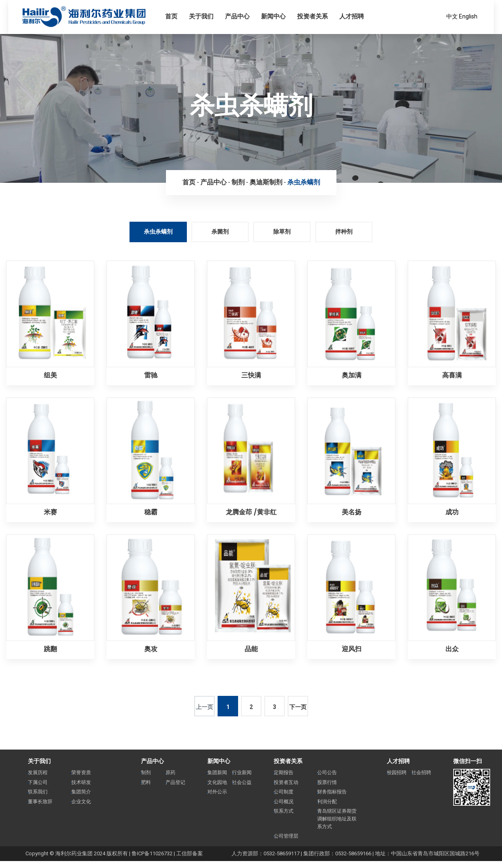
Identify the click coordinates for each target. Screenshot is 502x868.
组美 (50, 375)
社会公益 (242, 782)
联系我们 (38, 792)
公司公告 (327, 773)
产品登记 (175, 782)
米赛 (50, 512)
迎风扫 (352, 649)
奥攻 (151, 649)
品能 (251, 649)
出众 (452, 649)
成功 (452, 512)
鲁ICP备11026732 (152, 853)
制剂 (238, 182)
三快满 (251, 375)
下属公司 (38, 782)
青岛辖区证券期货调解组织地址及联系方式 (337, 819)
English (468, 16)
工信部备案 (190, 853)
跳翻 (50, 649)
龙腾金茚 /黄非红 (251, 512)
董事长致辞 (40, 802)
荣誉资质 (81, 773)
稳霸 (151, 512)
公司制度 (284, 792)
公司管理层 (286, 836)
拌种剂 (344, 232)
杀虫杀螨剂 (304, 182)
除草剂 (282, 232)
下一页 (298, 707)
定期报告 (284, 773)
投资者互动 (286, 782)
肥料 (146, 782)
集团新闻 (217, 773)
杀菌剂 (220, 232)
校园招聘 (397, 773)
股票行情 (327, 782)
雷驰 (151, 375)
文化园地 (217, 782)
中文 (452, 16)
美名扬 (352, 512)
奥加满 (352, 375)
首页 (189, 182)
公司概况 (284, 802)
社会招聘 (421, 773)
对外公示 (217, 792)
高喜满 (452, 375)
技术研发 (81, 782)
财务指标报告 (332, 792)
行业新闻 (242, 773)
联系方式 (284, 811)
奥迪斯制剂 (266, 182)
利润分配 (327, 802)
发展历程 (38, 773)
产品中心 (214, 182)
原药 (170, 773)
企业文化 (81, 802)
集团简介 (81, 792)
